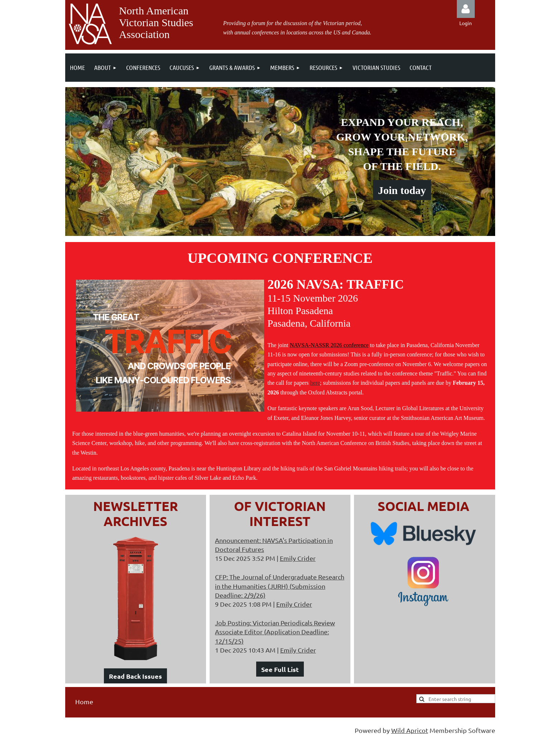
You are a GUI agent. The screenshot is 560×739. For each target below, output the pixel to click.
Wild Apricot (410, 730)
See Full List (280, 669)
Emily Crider (298, 558)
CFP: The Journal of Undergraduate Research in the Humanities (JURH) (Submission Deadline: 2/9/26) (280, 586)
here (315, 383)
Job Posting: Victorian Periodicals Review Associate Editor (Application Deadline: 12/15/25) (275, 632)
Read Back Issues (135, 676)
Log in (466, 9)
